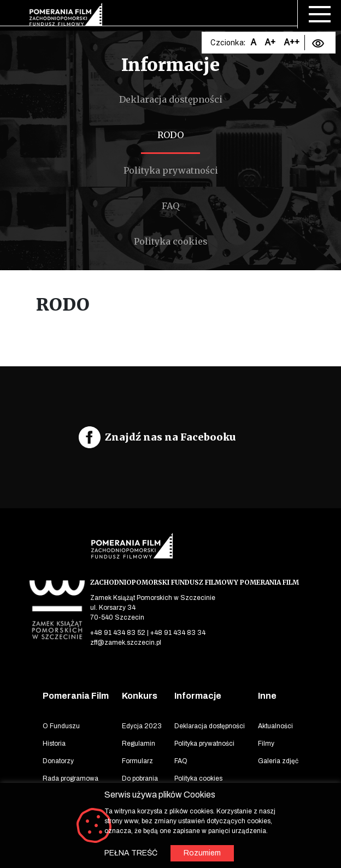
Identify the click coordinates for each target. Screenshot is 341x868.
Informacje (198, 696)
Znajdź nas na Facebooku (170, 437)
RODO (170, 135)
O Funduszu (61, 726)
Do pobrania (140, 778)
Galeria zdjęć (278, 761)
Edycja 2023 (142, 726)
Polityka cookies (171, 241)
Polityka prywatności (171, 170)
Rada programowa (70, 778)
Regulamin (139, 744)
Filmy (266, 744)
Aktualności (275, 726)
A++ (292, 42)
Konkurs (140, 696)
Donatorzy (58, 761)
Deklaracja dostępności (171, 99)
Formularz (137, 761)
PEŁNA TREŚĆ (131, 853)
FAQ (170, 206)
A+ (270, 42)
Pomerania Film (76, 696)
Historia (54, 744)
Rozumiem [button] (202, 853)
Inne (267, 696)
